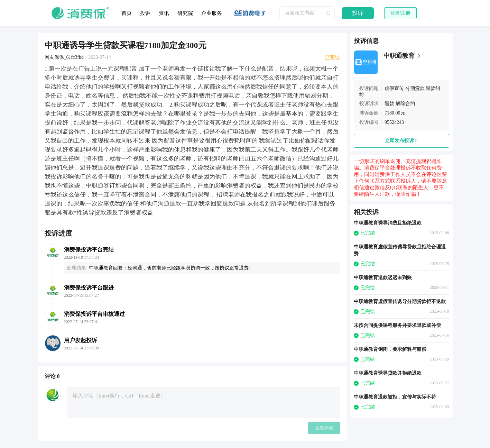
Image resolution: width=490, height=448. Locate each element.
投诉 (145, 13)
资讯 (164, 13)
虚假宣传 (394, 88)
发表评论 (324, 428)
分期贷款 (415, 88)
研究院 (185, 13)
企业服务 (212, 13)
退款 (389, 104)
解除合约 (405, 104)
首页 (127, 13)
